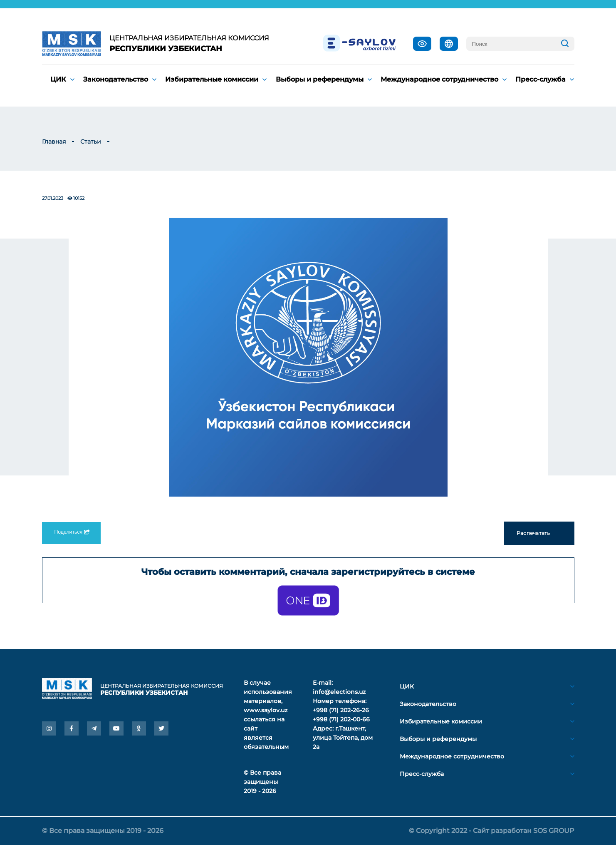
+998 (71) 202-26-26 (341, 710)
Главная (54, 142)
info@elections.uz (339, 692)
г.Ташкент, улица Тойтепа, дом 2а (343, 738)
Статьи (91, 142)
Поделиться (71, 532)
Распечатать (539, 533)
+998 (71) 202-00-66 (341, 719)
